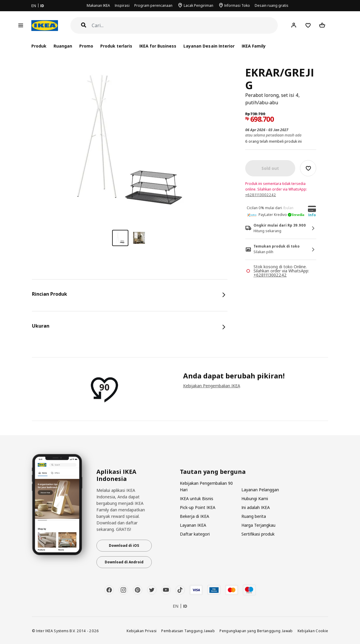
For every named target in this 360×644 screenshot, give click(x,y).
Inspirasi (122, 5)
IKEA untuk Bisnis (197, 499)
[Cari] (185, 26)
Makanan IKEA (98, 5)
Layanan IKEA (193, 525)
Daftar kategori (195, 534)
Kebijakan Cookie (313, 631)
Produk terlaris (116, 46)
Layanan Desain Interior (209, 46)
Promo (86, 46)
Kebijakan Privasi (142, 631)
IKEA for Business (158, 46)
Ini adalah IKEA (256, 507)
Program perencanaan (153, 5)
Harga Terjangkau (258, 525)
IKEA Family (254, 46)
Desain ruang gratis (272, 5)
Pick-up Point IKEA (198, 507)
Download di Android (124, 562)
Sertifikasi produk (258, 534)
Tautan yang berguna (213, 472)
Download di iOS (124, 545)
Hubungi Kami (255, 499)
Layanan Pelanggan (260, 490)
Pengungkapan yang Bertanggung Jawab (256, 631)
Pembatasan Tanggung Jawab (188, 631)
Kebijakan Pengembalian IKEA (212, 386)
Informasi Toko (237, 5)
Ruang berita (254, 516)
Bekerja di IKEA (194, 516)
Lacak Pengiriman (198, 5)
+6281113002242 (261, 195)
